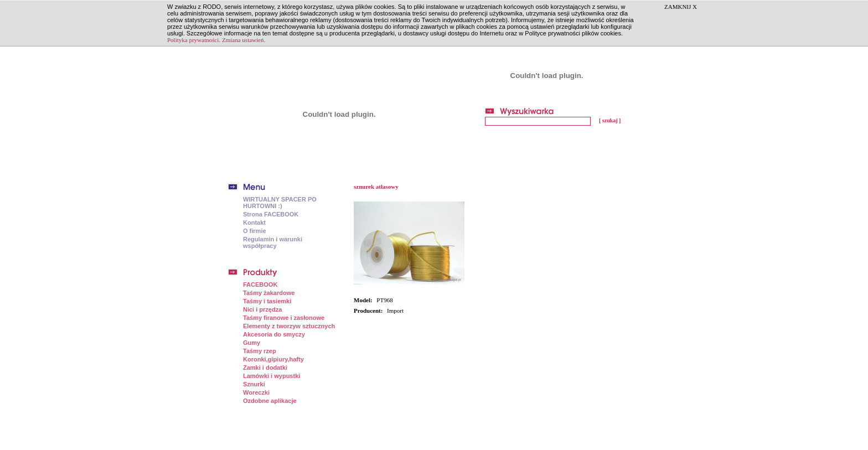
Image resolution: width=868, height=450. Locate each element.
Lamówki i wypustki (272, 376)
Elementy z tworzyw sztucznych (289, 326)
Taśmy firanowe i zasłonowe (284, 318)
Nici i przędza (262, 309)
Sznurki (254, 384)
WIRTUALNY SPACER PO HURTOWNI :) (280, 203)
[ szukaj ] (610, 120)
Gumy (252, 343)
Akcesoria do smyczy (274, 334)
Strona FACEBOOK (271, 214)
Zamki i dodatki (265, 368)
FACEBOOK (260, 285)
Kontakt (254, 223)
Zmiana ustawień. (244, 40)
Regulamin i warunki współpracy (273, 242)
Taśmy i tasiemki (267, 301)
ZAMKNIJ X (681, 7)
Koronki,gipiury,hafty (273, 359)
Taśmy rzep (260, 351)
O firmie (255, 231)
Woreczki (256, 392)
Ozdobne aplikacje (270, 401)
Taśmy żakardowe (269, 293)
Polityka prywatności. (194, 40)
